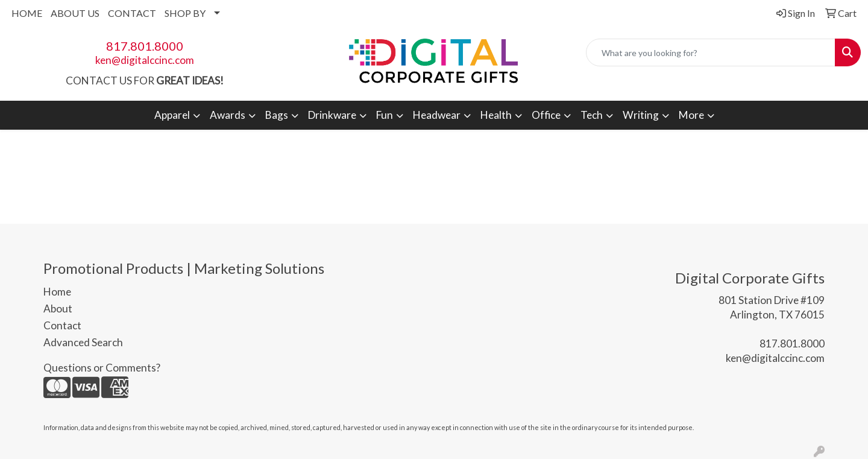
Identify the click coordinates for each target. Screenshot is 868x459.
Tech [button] (592, 115)
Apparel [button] (172, 115)
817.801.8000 (145, 46)
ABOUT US (75, 13)
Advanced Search (83, 342)
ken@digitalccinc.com (145, 60)
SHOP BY (185, 13)
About (58, 309)
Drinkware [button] (332, 115)
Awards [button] (228, 115)
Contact (62, 325)
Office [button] (546, 115)
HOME (27, 13)
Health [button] (496, 115)
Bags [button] (277, 115)
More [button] (691, 115)
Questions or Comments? (102, 368)
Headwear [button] (437, 115)
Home (57, 292)
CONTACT (132, 13)
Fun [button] (385, 115)
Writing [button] (641, 115)
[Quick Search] (711, 52)
